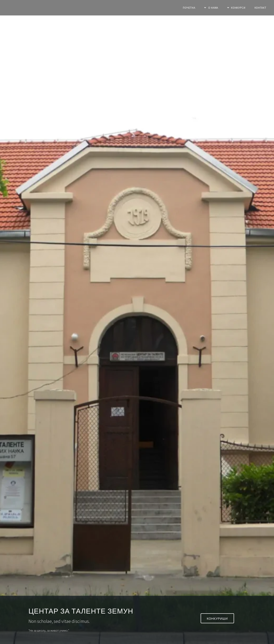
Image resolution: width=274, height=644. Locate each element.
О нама (213, 8)
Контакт (260, 8)
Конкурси (238, 8)
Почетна (189, 8)
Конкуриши (217, 619)
